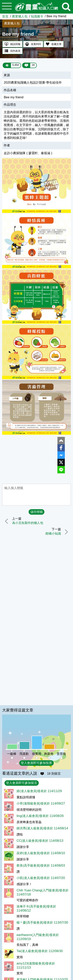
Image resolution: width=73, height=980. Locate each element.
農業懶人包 (20, 16)
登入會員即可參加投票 (36, 763)
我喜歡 (24, 754)
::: (72, 15)
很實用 (37, 754)
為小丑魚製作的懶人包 (28, 523)
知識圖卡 (37, 16)
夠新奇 (49, 754)
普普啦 (61, 754)
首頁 (5, 16)
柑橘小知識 (53, 534)
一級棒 (12, 754)
